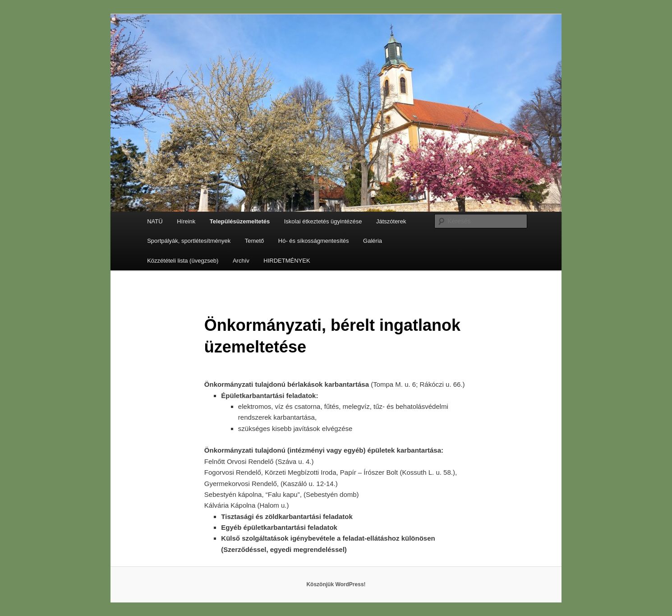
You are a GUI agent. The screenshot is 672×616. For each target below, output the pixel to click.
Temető (255, 241)
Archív (241, 261)
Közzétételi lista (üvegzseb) (183, 261)
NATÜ (155, 221)
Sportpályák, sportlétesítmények (189, 241)
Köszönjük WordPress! (336, 584)
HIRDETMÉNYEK (287, 261)
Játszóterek (391, 221)
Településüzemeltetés (240, 221)
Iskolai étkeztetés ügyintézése (323, 221)
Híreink (186, 221)
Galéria (373, 241)
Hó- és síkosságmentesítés (314, 241)
